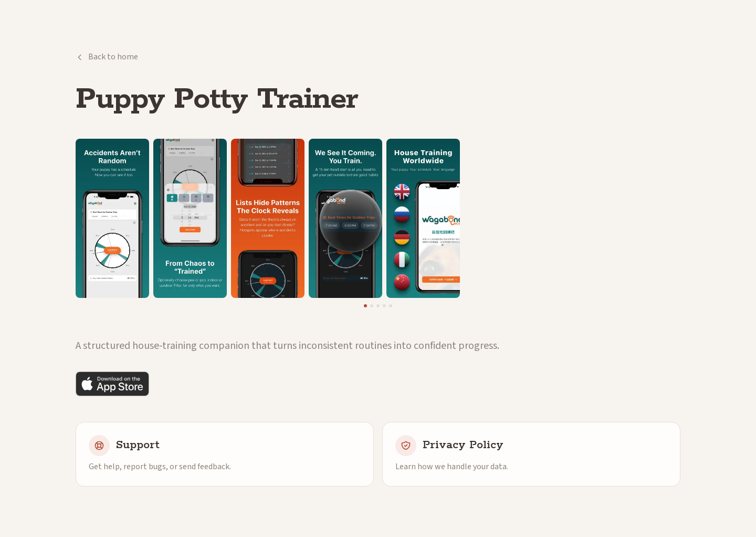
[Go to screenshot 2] (372, 306)
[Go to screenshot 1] (365, 306)
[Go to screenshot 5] (391, 306)
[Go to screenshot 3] (378, 306)
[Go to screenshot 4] (384, 306)
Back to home (107, 57)
